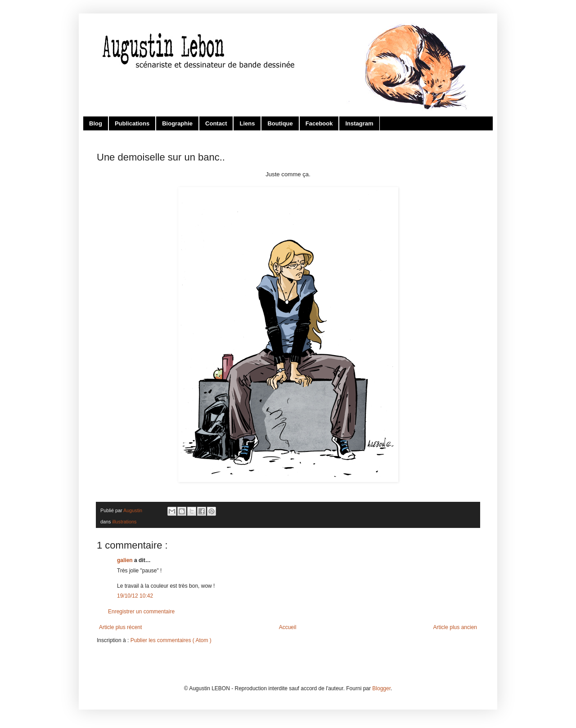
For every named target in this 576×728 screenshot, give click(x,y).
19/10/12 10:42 (135, 596)
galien (126, 560)
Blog (96, 123)
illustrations (124, 522)
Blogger (381, 688)
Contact (216, 123)
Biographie (177, 123)
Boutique (280, 123)
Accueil (288, 627)
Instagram (359, 123)
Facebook (319, 123)
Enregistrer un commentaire (141, 612)
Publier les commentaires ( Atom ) (171, 640)
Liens (247, 123)
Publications (132, 123)
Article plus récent (120, 627)
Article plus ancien (455, 627)
